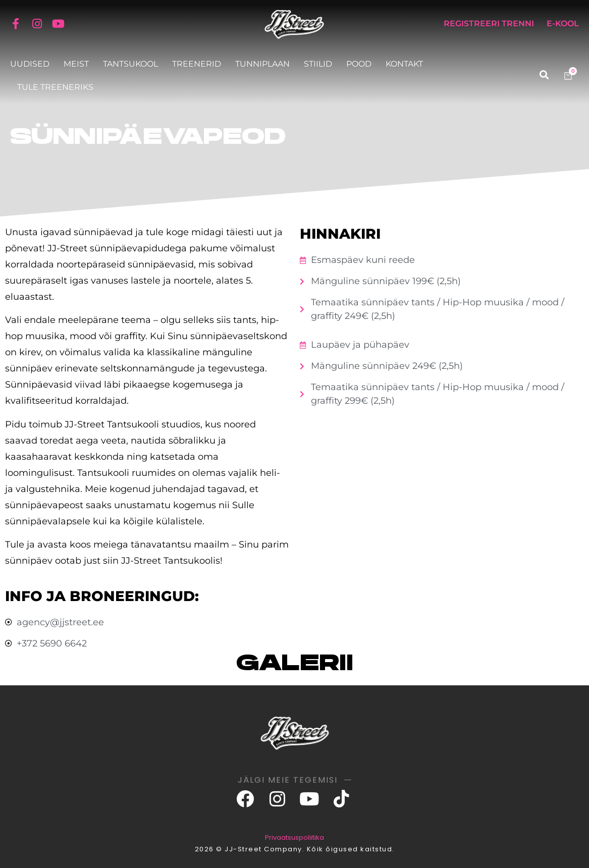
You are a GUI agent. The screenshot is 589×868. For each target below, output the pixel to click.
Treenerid (197, 64)
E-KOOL (563, 23)
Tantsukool (130, 64)
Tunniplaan (262, 64)
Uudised (30, 64)
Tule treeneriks (55, 87)
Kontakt (404, 64)
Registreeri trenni (489, 23)
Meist (76, 64)
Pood (359, 64)
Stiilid (318, 64)
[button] (544, 75)
